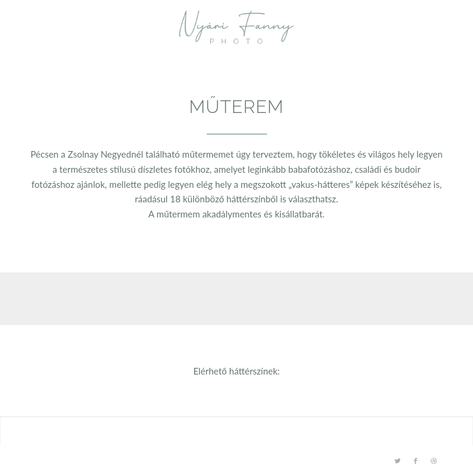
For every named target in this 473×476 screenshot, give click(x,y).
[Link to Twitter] (397, 461)
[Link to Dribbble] (434, 461)
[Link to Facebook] (416, 461)
